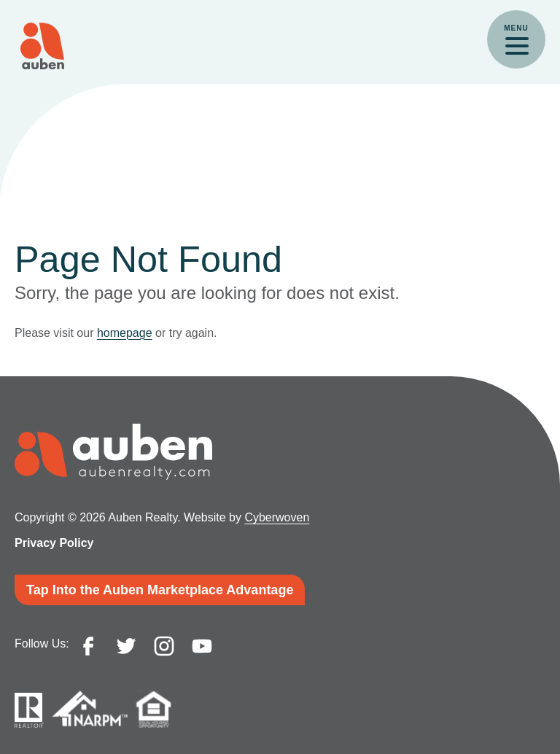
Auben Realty (42, 46)
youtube (202, 646)
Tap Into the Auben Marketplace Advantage (160, 590)
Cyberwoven (277, 517)
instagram (164, 646)
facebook (88, 646)
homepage (125, 333)
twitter (126, 646)
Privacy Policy (54, 543)
